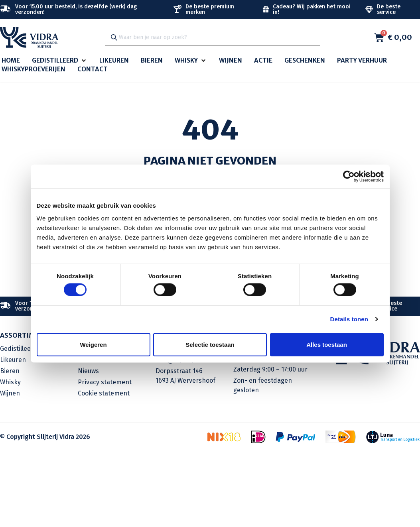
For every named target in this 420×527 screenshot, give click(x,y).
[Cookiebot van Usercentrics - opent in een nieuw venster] (349, 177)
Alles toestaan (327, 344)
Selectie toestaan (210, 344)
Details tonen (349, 319)
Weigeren (93, 344)
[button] (60, 61)
